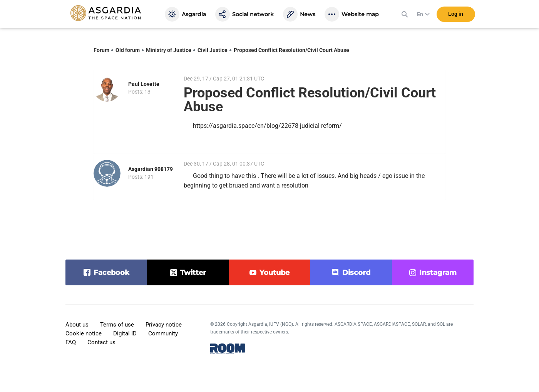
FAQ (71, 342)
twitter (193, 273)
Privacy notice (164, 325)
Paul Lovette (144, 84)
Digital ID (125, 333)
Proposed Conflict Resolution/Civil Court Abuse (291, 50)
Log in (456, 15)
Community (163, 333)
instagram (438, 273)
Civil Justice (213, 50)
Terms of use (117, 325)
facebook (111, 273)
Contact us (101, 342)
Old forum (128, 50)
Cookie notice (84, 333)
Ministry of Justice (169, 50)
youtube (275, 273)
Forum (101, 50)
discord (356, 273)
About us (77, 325)
